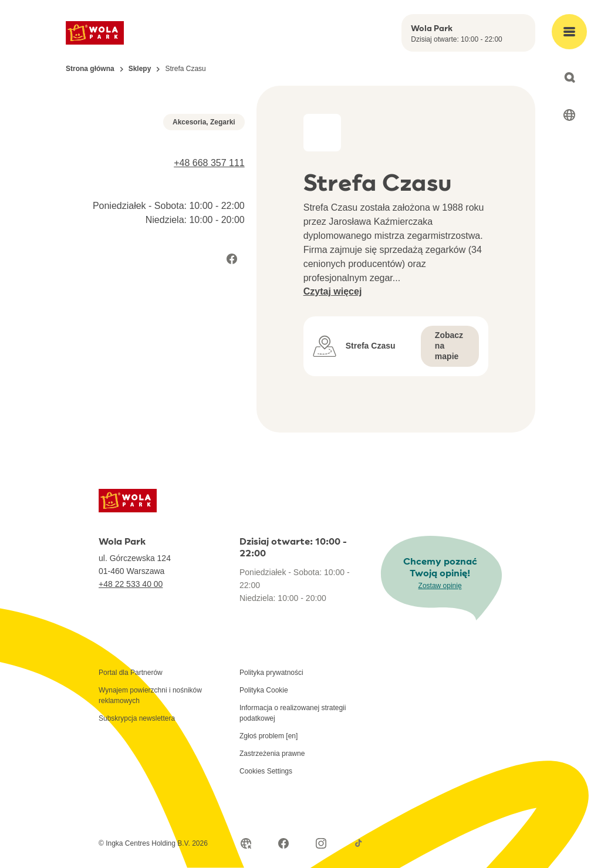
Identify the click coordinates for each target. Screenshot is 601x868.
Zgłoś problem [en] (269, 736)
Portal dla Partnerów (131, 673)
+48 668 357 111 (209, 317)
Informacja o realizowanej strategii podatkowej (293, 713)
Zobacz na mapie (449, 346)
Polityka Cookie (264, 690)
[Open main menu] (569, 32)
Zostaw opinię (440, 586)
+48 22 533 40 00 (131, 584)
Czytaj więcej (333, 291)
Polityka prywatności (271, 673)
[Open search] (569, 77)
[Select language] (569, 115)
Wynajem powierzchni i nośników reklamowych (150, 695)
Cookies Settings (266, 771)
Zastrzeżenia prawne (272, 754)
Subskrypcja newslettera (137, 718)
